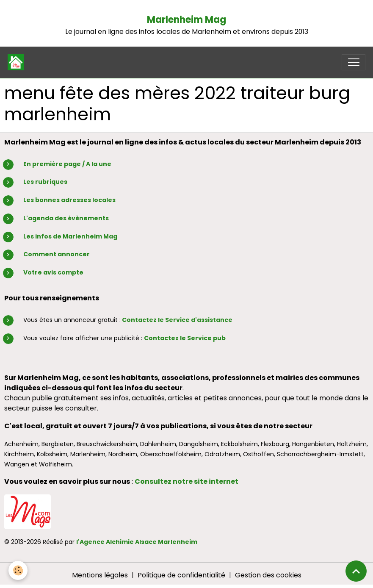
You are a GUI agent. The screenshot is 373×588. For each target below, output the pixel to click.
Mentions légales (100, 575)
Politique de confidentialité (181, 575)
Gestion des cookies (268, 575)
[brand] (18, 62)
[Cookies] (18, 570)
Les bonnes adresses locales (69, 200)
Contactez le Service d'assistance (177, 320)
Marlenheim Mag (186, 20)
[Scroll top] (356, 571)
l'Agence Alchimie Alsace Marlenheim (137, 542)
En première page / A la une (67, 164)
